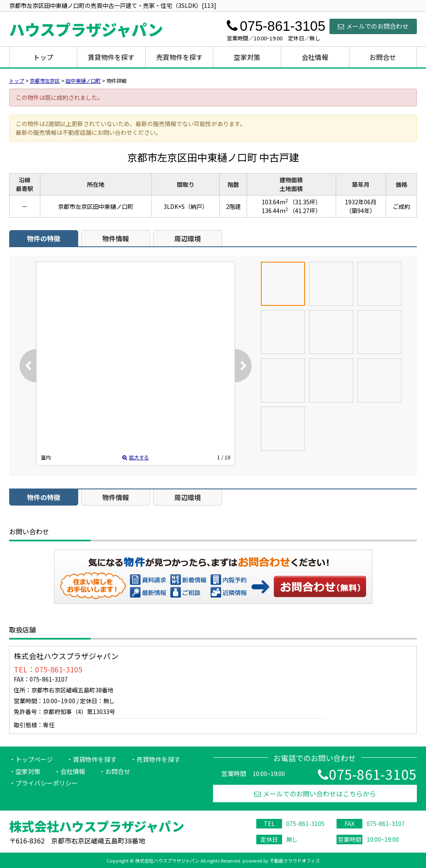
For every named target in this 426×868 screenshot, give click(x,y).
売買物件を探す (179, 57)
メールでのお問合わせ (373, 26)
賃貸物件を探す (111, 57)
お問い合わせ (320, 586)
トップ (43, 57)
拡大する (136, 457)
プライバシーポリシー (47, 783)
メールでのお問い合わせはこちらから (315, 794)
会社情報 (315, 57)
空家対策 (247, 57)
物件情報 (116, 238)
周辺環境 (188, 238)
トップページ (34, 759)
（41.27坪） (305, 211)
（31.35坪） (305, 202)
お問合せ (383, 57)
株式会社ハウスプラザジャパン (97, 826)
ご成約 (401, 206)
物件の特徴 (44, 238)
